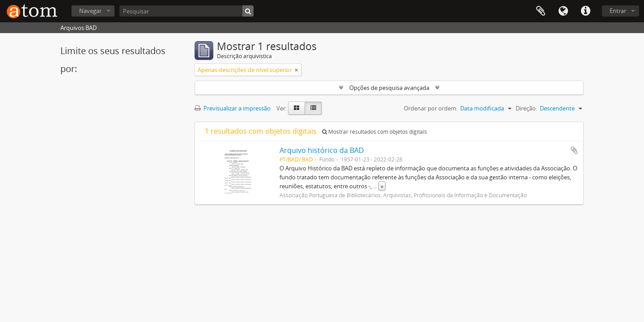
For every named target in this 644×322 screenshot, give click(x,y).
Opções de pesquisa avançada (389, 88)
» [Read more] (382, 186)
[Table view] (313, 108)
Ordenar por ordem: (431, 108)
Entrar (618, 11)
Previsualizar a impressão (233, 108)
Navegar (90, 11)
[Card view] (297, 108)
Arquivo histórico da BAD (322, 150)
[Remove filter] (297, 70)
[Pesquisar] (186, 11)
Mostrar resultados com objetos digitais (375, 132)
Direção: (526, 108)
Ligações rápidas (585, 11)
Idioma (563, 11)
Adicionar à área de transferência (574, 150)
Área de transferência (541, 11)
